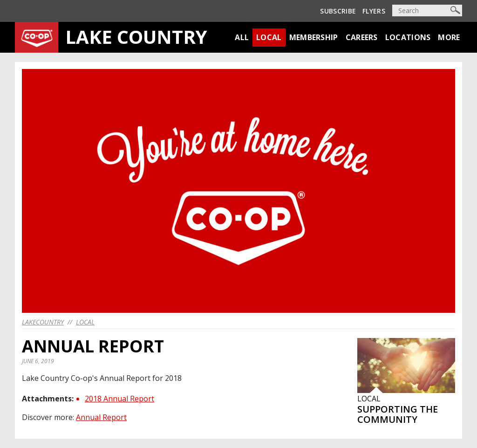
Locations (408, 37)
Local (269, 37)
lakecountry (43, 322)
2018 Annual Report (119, 399)
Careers (362, 37)
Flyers (374, 11)
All (242, 37)
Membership (314, 37)
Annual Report (101, 417)
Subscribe (338, 11)
